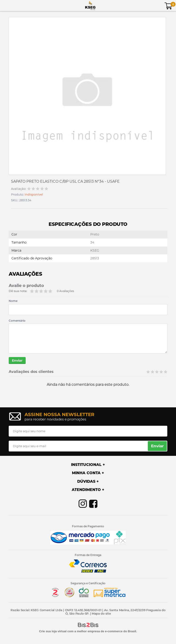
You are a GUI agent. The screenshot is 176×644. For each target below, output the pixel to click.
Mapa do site (101, 613)
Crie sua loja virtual (53, 631)
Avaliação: (19, 189)
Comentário (17, 321)
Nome (13, 301)
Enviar (17, 360)
